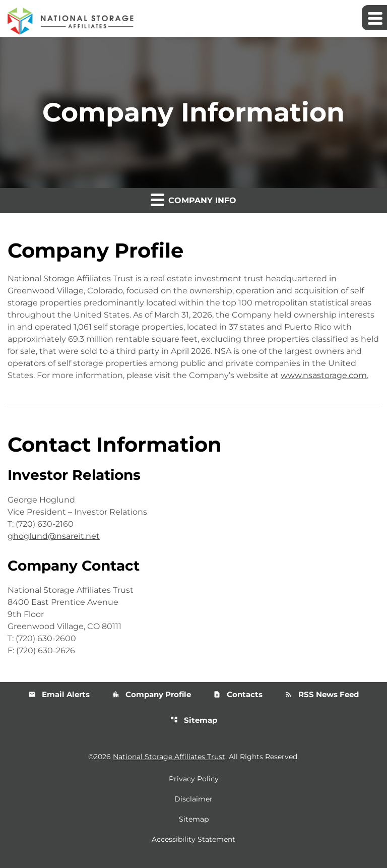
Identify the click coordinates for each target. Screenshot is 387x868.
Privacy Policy (194, 779)
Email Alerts (59, 694)
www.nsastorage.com (324, 375)
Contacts (238, 694)
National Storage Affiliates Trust (169, 757)
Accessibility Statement (193, 839)
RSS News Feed (322, 694)
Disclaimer (193, 799)
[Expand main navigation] (374, 18)
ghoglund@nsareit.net (54, 536)
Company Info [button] (193, 199)
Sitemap (194, 720)
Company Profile (151, 694)
